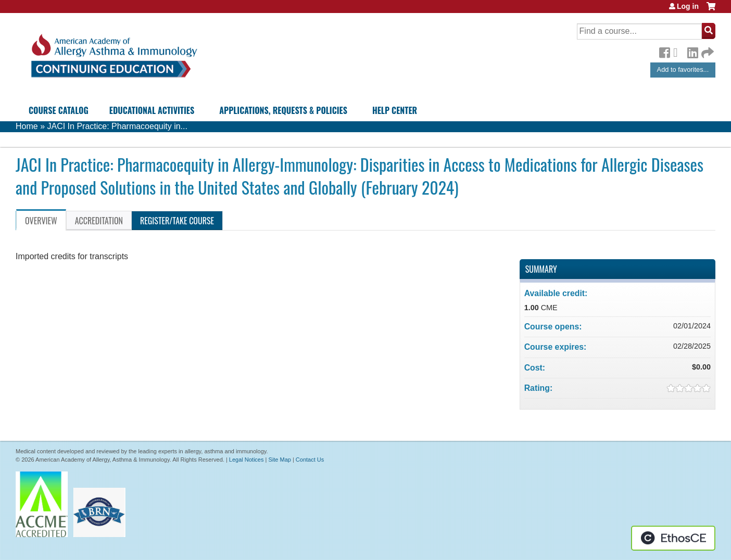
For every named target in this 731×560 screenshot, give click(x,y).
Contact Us (310, 460)
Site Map (279, 460)
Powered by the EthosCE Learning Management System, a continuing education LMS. (673, 538)
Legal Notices (247, 460)
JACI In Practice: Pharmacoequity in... (117, 126)
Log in (688, 6)
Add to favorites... (683, 69)
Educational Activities (152, 110)
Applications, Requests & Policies (283, 110)
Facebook (664, 51)
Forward (707, 50)
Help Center (395, 110)
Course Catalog (59, 110)
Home (27, 126)
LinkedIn (692, 51)
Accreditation (99, 221)
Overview (41, 221)
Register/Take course (177, 221)
